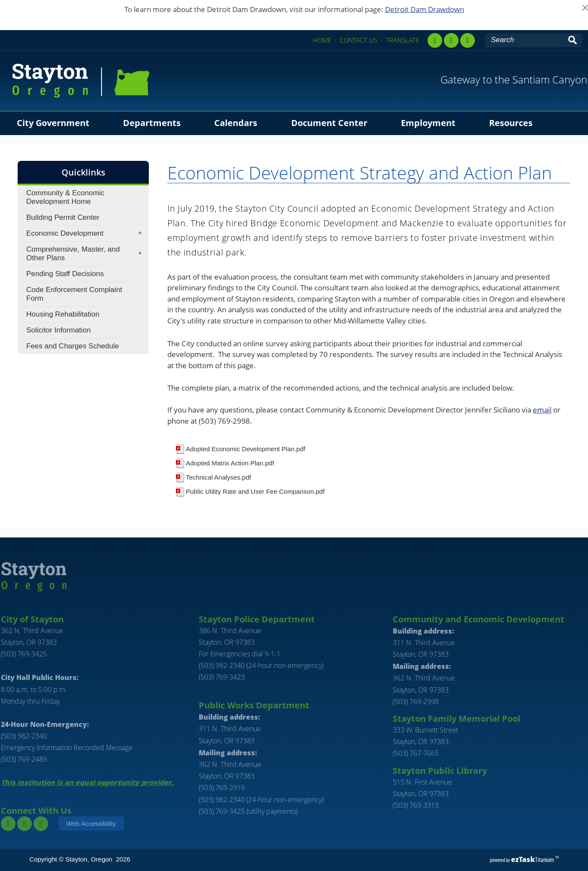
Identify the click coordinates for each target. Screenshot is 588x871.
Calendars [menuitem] (236, 123)
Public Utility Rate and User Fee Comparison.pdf (255, 491)
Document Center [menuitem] (329, 123)
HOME (322, 40)
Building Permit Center (63, 217)
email (542, 410)
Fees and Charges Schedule (72, 346)
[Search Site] (525, 40)
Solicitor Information (58, 330)
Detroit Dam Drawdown (425, 9)
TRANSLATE (402, 40)
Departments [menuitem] (152, 123)
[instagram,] (451, 40)
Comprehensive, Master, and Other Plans (87, 254)
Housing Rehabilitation (63, 314)
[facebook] (435, 40)
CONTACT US (359, 40)
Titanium (533, 860)
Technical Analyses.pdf (219, 477)
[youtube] (468, 40)
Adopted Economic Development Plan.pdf (246, 449)
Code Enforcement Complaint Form (74, 294)
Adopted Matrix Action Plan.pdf (230, 463)
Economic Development (87, 234)
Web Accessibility (91, 823)
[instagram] (25, 824)
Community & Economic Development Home (65, 197)
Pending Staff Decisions (65, 274)
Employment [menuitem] (428, 123)
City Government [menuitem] (53, 123)
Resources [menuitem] (511, 123)
